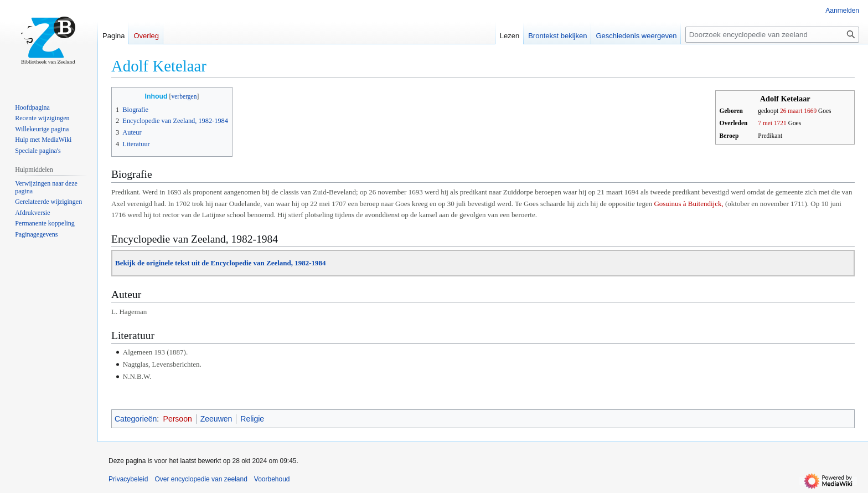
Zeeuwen (216, 419)
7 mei (765, 123)
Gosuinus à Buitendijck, (688, 204)
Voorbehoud (272, 479)
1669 (810, 111)
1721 (780, 123)
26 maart (791, 111)
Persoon (178, 419)
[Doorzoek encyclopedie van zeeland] (772, 35)
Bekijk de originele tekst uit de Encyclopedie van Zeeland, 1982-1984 (221, 263)
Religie (252, 419)
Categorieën (136, 419)
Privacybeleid (128, 479)
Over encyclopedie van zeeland (201, 479)
